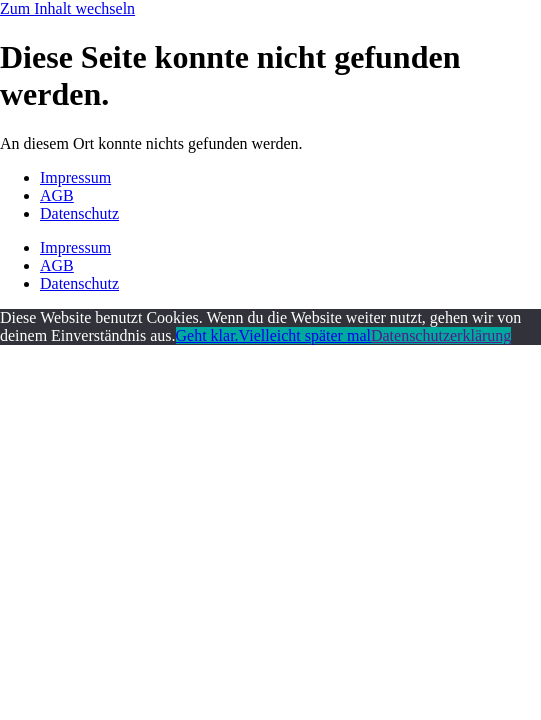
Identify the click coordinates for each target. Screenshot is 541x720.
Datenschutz (79, 213)
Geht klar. (207, 335)
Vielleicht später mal (305, 335)
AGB (57, 195)
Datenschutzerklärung (441, 335)
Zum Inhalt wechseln (67, 8)
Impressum (75, 177)
